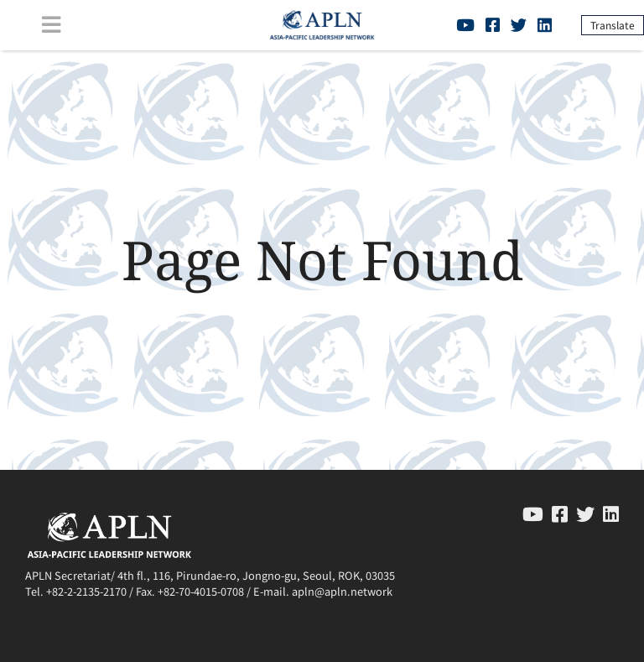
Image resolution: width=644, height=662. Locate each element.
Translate (613, 25)
